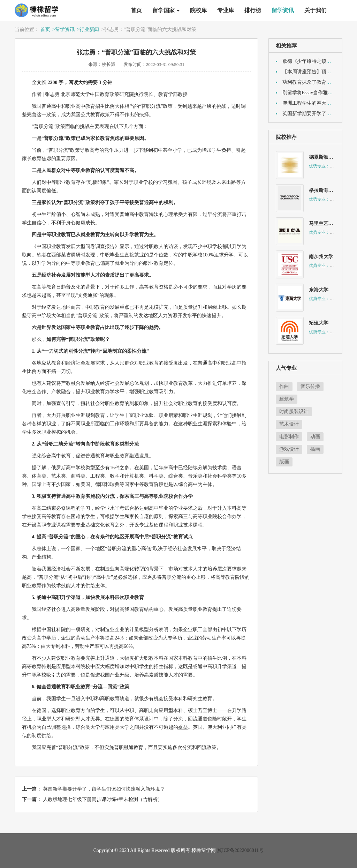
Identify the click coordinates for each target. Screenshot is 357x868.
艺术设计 (289, 424)
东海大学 (319, 290)
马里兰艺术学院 (326, 223)
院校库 (198, 10)
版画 (284, 462)
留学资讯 (283, 10)
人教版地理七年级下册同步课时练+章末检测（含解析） (103, 799)
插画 (315, 449)
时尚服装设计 (294, 411)
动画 (315, 437)
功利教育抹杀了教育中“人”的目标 (319, 82)
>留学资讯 (63, 29)
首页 (136, 10)
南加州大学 (321, 257)
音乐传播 (310, 386)
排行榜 (253, 10)
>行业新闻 (88, 29)
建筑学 (287, 399)
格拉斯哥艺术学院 (328, 190)
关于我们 (316, 10)
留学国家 (166, 10)
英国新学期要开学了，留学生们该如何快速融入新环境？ (104, 789)
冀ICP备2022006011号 (240, 850)
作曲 (284, 386)
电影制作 (289, 437)
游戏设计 (289, 449)
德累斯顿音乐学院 (328, 157)
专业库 (226, 10)
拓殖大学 (319, 323)
